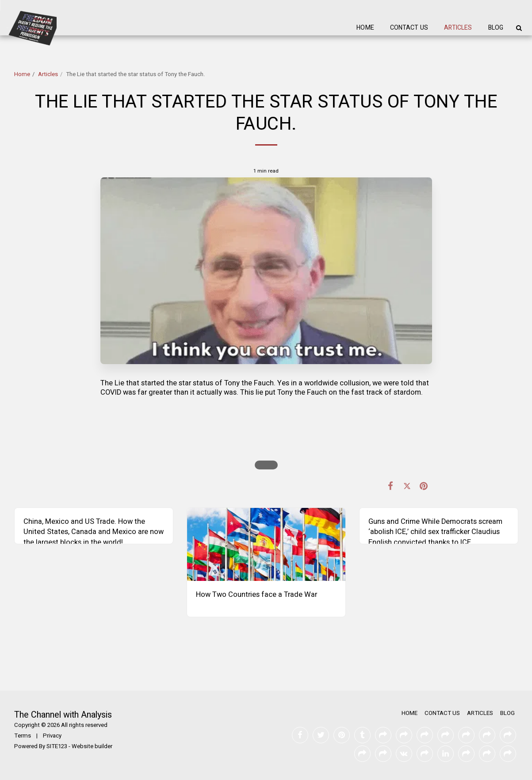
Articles (48, 74)
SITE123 (57, 746)
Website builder (92, 746)
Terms (23, 736)
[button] (519, 28)
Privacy (52, 736)
